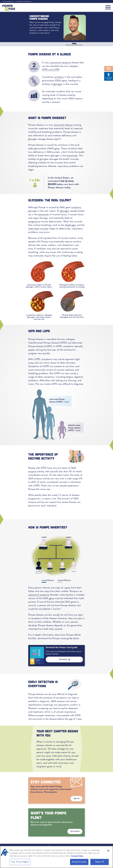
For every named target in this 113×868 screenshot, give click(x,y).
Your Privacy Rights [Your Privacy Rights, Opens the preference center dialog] (20, 862)
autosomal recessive (60, 63)
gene (57, 149)
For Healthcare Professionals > (24, 1)
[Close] (108, 851)
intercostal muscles (38, 229)
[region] (56, 857)
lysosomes (72, 156)
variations (59, 77)
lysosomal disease (63, 125)
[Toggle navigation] (108, 7)
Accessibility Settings (109, 76)
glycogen (58, 84)
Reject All (100, 862)
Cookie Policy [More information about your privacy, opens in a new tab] (77, 856)
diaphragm (71, 225)
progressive (34, 222)
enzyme (32, 472)
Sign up (77, 798)
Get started (75, 831)
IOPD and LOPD (51, 70)
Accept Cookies (79, 862)
